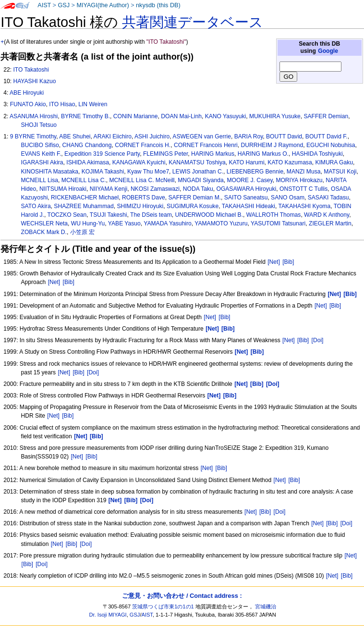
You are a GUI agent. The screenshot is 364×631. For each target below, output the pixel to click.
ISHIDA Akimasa (88, 162)
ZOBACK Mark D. (44, 232)
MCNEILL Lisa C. (84, 180)
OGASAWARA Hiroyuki (246, 189)
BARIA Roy (249, 136)
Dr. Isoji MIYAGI (108, 615)
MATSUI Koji (340, 172)
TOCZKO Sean (67, 215)
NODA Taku (198, 189)
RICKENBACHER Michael (85, 198)
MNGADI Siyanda (200, 180)
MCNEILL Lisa (40, 180)
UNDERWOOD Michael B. (209, 215)
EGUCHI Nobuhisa (331, 145)
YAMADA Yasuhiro (167, 223)
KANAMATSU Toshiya (197, 162)
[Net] (274, 262)
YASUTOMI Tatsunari (278, 223)
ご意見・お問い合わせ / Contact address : (182, 596)
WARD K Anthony (327, 215)
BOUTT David (284, 136)
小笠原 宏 (82, 232)
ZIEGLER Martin (330, 223)
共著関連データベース (193, 22)
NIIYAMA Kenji (109, 189)
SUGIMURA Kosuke (193, 206)
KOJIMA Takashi (103, 172)
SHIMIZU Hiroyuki (140, 206)
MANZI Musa (304, 172)
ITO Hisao (62, 104)
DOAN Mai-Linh (181, 116)
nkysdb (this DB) (158, 5)
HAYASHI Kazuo (34, 81)
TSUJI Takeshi (109, 215)
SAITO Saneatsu (246, 198)
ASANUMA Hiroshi (34, 116)
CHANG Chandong (87, 145)
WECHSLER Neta (44, 223)
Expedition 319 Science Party (102, 154)
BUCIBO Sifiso (40, 145)
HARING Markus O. (263, 154)
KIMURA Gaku (334, 162)
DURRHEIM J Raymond (272, 145)
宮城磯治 (266, 606)
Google (328, 51)
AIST (44, 5)
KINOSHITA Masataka (50, 172)
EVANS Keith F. (41, 154)
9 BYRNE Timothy (33, 136)
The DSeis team (151, 215)
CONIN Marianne (136, 116)
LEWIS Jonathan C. (198, 172)
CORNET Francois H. (143, 145)
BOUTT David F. (327, 136)
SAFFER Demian (326, 116)
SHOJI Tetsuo (39, 125)
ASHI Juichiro (152, 136)
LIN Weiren (93, 104)
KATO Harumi (246, 162)
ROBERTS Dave (144, 198)
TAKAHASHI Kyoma (305, 206)
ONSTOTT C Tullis (303, 189)
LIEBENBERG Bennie (255, 172)
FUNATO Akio (28, 104)
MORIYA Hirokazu (299, 180)
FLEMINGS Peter (165, 154)
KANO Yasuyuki (226, 116)
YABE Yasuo (124, 223)
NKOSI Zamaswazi (155, 189)
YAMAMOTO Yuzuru (221, 223)
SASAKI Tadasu (328, 198)
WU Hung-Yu (88, 223)
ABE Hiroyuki (27, 93)
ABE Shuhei (75, 136)
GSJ (64, 5)
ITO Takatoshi (31, 70)
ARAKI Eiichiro (113, 136)
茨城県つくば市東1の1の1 (163, 606)
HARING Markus (213, 154)
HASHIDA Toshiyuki (317, 154)
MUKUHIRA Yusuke (275, 116)
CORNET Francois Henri (206, 145)
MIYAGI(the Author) (103, 5)
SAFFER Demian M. (195, 198)
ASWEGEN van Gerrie (202, 136)
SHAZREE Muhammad (84, 206)
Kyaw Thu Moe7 (148, 172)
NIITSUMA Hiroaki (63, 189)
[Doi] (318, 340)
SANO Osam (288, 198)
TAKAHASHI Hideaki (249, 206)
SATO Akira (36, 206)
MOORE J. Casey (249, 180)
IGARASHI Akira (42, 162)
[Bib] (288, 262)
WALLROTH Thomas (274, 215)
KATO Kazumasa (290, 162)
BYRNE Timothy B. (85, 116)
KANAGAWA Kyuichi (139, 162)
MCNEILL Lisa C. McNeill (142, 180)
